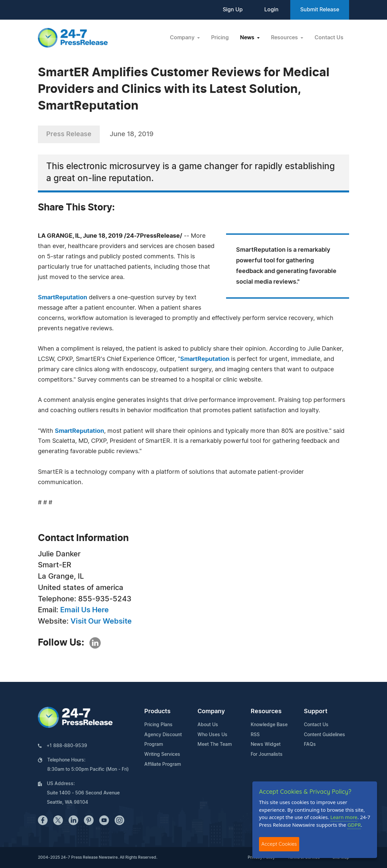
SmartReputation (63, 298)
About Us (208, 725)
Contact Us (329, 38)
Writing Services (162, 754)
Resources (266, 712)
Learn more (344, 817)
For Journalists (267, 754)
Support (316, 712)
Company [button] (183, 38)
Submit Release (320, 10)
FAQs (310, 744)
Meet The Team (215, 744)
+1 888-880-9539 (67, 746)
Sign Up (233, 10)
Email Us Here (84, 610)
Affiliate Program (163, 764)
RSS (255, 735)
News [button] (248, 38)
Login (271, 10)
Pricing (220, 38)
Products (157, 712)
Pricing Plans (158, 725)
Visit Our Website (101, 621)
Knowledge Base (269, 725)
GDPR (354, 825)
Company (211, 712)
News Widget (266, 744)
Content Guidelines (324, 735)
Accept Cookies (279, 844)
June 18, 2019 (132, 134)
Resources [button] (285, 38)
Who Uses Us (212, 735)
